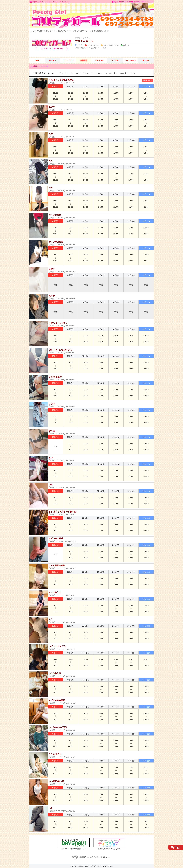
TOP (37, 60)
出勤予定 (84, 60)
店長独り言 (99, 60)
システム (52, 60)
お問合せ (126, 45)
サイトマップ (75, 866)
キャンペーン (130, 60)
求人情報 (146, 60)
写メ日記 (115, 60)
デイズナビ (92, 866)
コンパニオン (68, 60)
